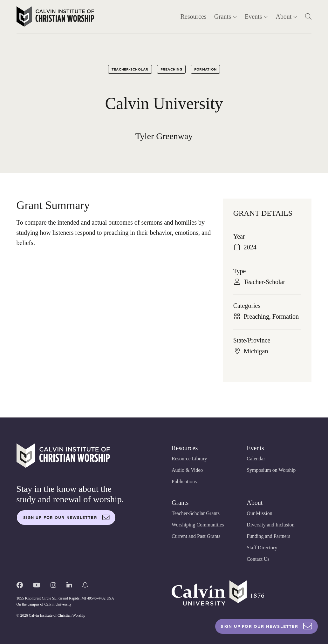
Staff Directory (262, 548)
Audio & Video (187, 470)
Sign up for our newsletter (66, 518)
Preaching (171, 69)
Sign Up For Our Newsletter (266, 626)
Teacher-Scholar (130, 69)
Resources (193, 17)
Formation (205, 69)
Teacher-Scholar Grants (196, 513)
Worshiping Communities (198, 525)
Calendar (256, 459)
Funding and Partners (268, 536)
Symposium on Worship (271, 470)
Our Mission (259, 513)
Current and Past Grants (196, 536)
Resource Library (189, 459)
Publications (184, 481)
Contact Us (258, 559)
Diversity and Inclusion (270, 525)
